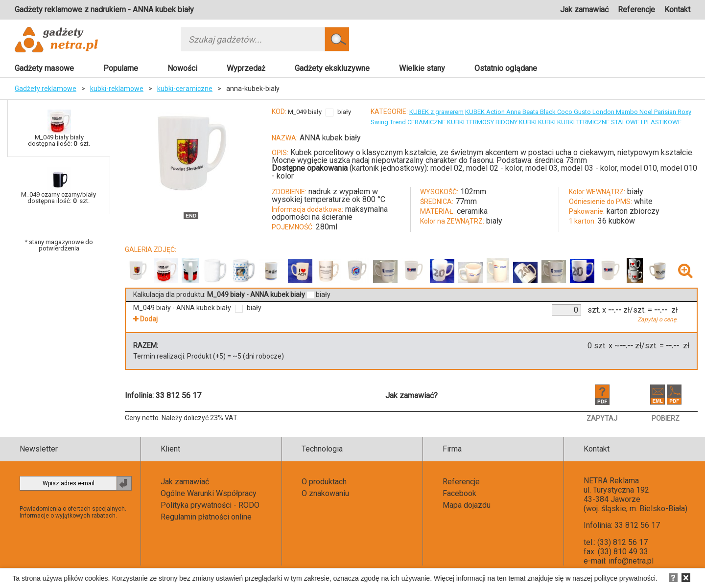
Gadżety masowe (44, 68)
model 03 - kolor (589, 168)
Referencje (636, 10)
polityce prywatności (625, 578)
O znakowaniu (325, 493)
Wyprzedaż (246, 68)
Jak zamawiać (584, 10)
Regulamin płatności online (206, 517)
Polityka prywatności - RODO (210, 505)
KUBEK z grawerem (436, 112)
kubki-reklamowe (117, 89)
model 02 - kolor (494, 168)
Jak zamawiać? (411, 396)
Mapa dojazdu (467, 505)
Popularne (121, 68)
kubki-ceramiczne (185, 89)
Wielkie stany (422, 68)
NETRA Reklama (611, 481)
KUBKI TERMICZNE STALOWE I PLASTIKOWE (619, 122)
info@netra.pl (631, 561)
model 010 (639, 168)
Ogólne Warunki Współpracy (209, 493)
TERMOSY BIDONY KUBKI (501, 122)
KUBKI (456, 122)
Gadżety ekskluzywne (332, 68)
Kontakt (677, 10)
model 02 (446, 168)
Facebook (459, 493)
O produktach (324, 482)
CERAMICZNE (426, 122)
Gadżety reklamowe (46, 89)
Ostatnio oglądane (506, 68)
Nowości (182, 68)
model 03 (541, 168)
